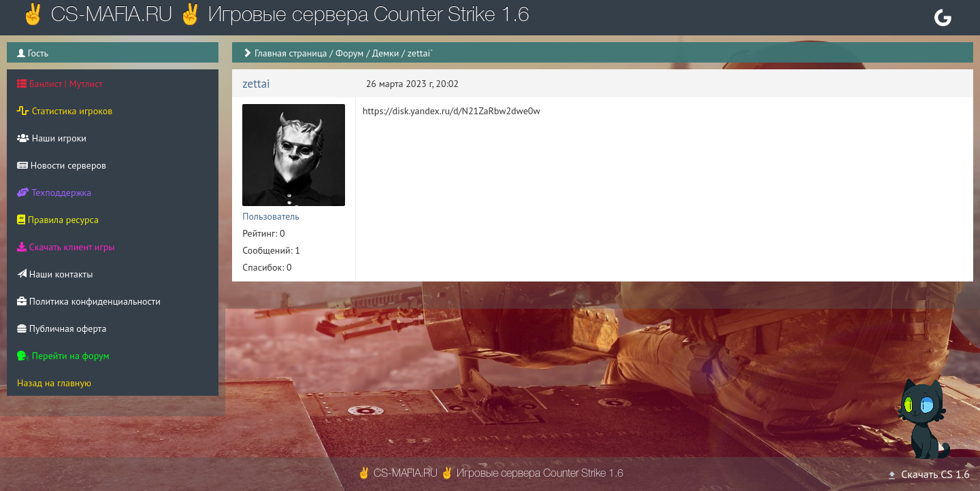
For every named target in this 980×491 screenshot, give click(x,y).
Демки (386, 53)
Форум (349, 53)
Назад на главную (54, 383)
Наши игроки (52, 138)
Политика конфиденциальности (89, 301)
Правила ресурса (58, 220)
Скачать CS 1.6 (928, 474)
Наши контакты (55, 274)
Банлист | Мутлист (60, 84)
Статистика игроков (65, 111)
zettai (256, 84)
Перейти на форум (63, 356)
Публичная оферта (62, 328)
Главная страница (291, 53)
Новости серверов (62, 165)
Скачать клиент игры (66, 247)
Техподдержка (54, 192)
